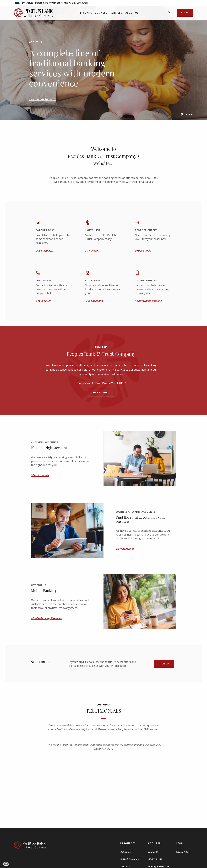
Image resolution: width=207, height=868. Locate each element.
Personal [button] (85, 13)
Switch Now (93, 251)
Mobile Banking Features (46, 618)
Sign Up (164, 664)
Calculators (126, 852)
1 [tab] (186, 114)
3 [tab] (192, 114)
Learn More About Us (42, 99)
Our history (101, 392)
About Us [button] (132, 13)
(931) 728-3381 (155, 859)
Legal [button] (180, 843)
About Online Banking (148, 301)
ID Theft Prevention (130, 859)
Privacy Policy (183, 852)
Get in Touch (43, 301)
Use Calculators (45, 251)
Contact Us (153, 852)
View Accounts (40, 475)
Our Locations (94, 301)
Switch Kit (125, 866)
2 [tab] (189, 114)
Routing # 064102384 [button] (158, 866)
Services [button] (116, 13)
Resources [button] (128, 843)
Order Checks (143, 251)
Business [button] (101, 13)
